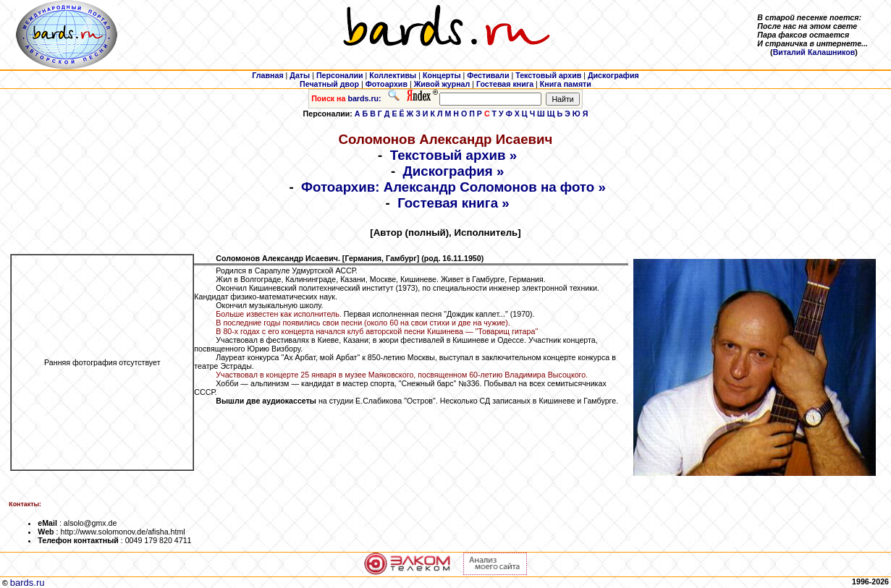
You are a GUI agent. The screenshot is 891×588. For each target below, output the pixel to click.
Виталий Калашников (814, 52)
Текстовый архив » (454, 155)
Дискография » (454, 171)
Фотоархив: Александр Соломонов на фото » (453, 187)
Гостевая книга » (453, 203)
